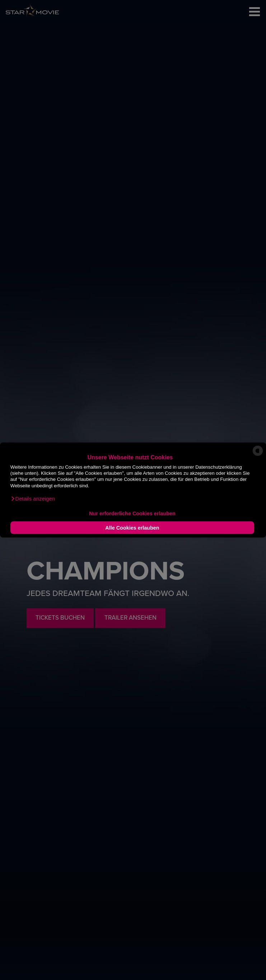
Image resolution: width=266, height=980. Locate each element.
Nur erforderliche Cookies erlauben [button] (132, 513)
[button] (33, 499)
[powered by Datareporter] (258, 455)
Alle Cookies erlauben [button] (132, 528)
